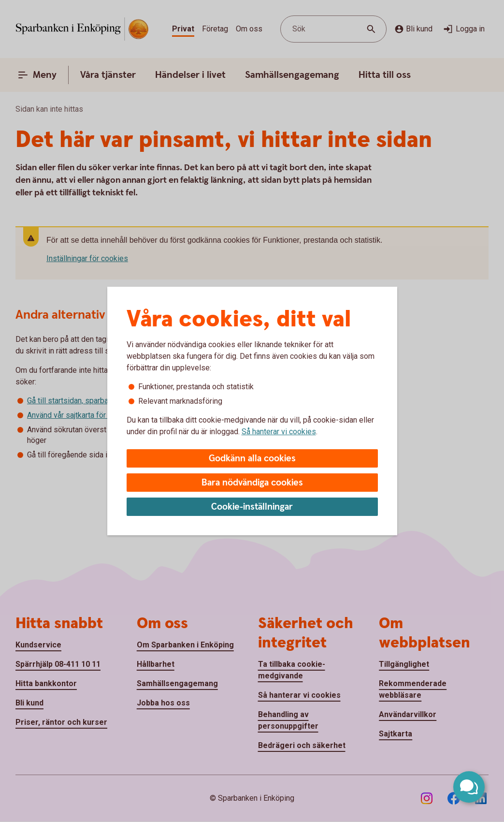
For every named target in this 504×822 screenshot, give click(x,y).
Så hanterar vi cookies (279, 432)
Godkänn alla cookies (252, 459)
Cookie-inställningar (252, 507)
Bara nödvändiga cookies (252, 483)
